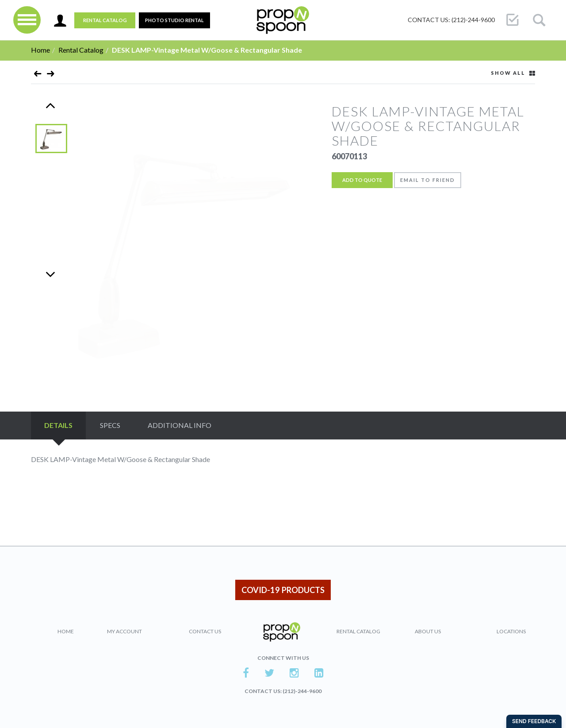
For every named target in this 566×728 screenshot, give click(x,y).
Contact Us (205, 631)
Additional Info (180, 425)
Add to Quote (362, 180)
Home (40, 50)
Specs (110, 425)
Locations (511, 631)
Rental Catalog (105, 20)
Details (58, 425)
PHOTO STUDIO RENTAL (174, 20)
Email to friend (428, 180)
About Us (428, 631)
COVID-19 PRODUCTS (283, 590)
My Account (124, 631)
